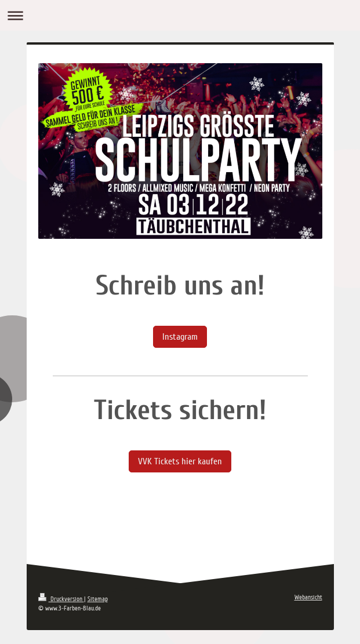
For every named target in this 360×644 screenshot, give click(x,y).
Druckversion (61, 599)
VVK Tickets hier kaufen (180, 461)
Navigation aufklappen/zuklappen (180, 15)
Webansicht (308, 597)
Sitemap (98, 599)
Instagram (180, 337)
